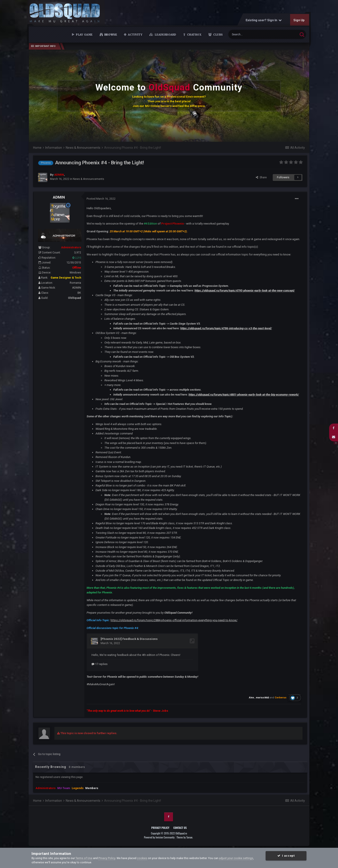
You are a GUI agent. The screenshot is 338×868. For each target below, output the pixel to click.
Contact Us (180, 827)
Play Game (84, 35)
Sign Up (299, 20)
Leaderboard (165, 35)
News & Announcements (88, 179)
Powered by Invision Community (159, 837)
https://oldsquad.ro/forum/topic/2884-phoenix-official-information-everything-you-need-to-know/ (174, 620)
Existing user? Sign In (264, 20)
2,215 (77, 258)
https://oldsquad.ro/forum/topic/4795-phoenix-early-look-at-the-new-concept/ (245, 290)
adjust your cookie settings (236, 858)
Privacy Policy (160, 827)
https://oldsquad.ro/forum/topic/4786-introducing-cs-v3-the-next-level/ (226, 328)
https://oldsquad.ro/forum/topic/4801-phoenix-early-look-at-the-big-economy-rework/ (244, 395)
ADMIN (59, 197)
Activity (135, 35)
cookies (142, 858)
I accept (286, 856)
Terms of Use (84, 858)
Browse (110, 35)
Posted (101, 199)
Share (261, 177)
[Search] (253, 34)
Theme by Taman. (185, 837)
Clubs (218, 35)
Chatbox (194, 35)
